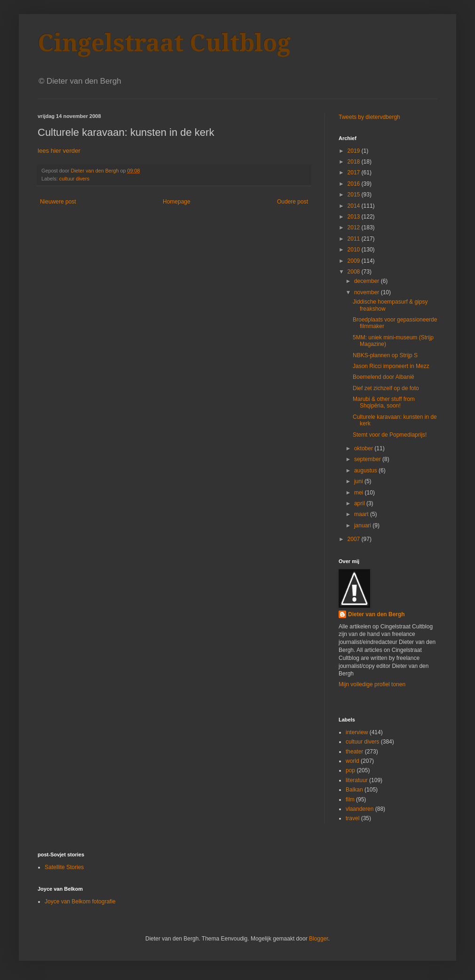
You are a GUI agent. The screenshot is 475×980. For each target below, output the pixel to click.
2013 (355, 217)
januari (363, 525)
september (368, 459)
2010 (355, 250)
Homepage (177, 202)
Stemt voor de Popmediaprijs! (390, 435)
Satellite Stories (64, 867)
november (368, 292)
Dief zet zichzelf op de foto (386, 388)
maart (362, 514)
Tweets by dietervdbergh (369, 117)
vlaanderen (360, 809)
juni (359, 481)
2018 (355, 162)
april (360, 503)
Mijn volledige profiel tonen (372, 684)
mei (360, 493)
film (350, 800)
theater (354, 752)
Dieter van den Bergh (376, 614)
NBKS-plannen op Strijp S (385, 355)
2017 (355, 172)
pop (350, 770)
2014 (355, 206)
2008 (355, 272)
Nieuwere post (58, 202)
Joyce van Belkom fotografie (80, 902)
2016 (355, 184)
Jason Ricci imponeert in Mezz (391, 366)
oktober (364, 448)
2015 (355, 195)
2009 (355, 261)
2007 (355, 539)
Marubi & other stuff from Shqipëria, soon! (384, 402)
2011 (355, 239)
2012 (355, 227)
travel (352, 818)
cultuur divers (74, 179)
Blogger (319, 939)
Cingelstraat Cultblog (164, 43)
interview (357, 732)
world (352, 761)
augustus (366, 470)
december (368, 281)
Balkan (354, 790)
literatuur (357, 780)
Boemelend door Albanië (384, 377)
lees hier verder (59, 151)
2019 (355, 151)
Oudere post (293, 202)
